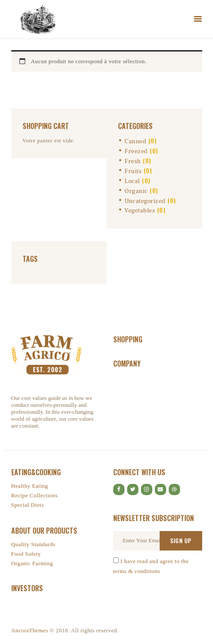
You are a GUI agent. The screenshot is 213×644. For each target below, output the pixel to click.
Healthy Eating (30, 486)
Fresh (133, 161)
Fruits (133, 171)
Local (132, 181)
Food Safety (26, 554)
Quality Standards (33, 544)
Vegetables (140, 211)
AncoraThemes (30, 630)
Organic (136, 191)
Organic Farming (32, 563)
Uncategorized (145, 201)
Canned (135, 142)
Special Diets (28, 505)
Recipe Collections (35, 495)
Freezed (136, 151)
